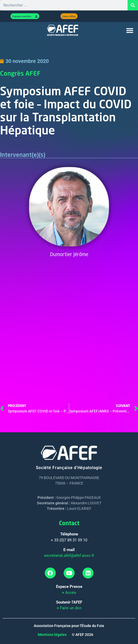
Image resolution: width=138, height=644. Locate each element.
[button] (130, 31)
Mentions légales (52, 635)
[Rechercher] (133, 5)
